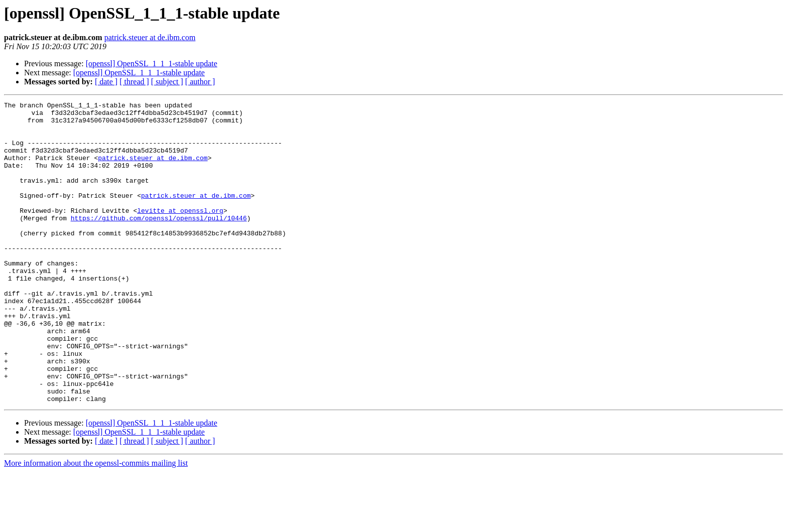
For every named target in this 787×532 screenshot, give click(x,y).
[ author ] (200, 82)
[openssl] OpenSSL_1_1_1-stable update (152, 63)
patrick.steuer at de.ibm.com (150, 37)
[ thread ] (134, 82)
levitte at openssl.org (180, 233)
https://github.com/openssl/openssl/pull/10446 (159, 242)
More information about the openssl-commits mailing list (96, 523)
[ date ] (106, 82)
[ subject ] (167, 82)
